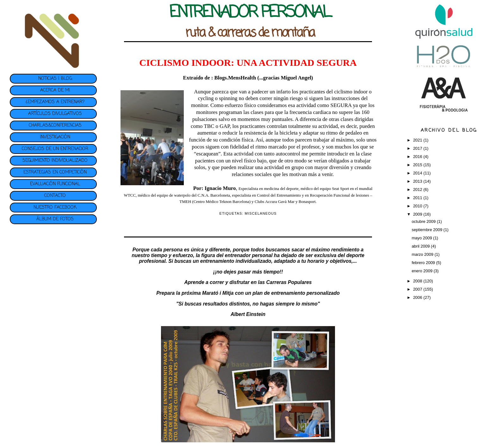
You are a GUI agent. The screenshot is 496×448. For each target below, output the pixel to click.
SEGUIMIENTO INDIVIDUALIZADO (55, 161)
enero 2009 (422, 271)
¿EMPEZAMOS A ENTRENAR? (55, 102)
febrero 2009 (424, 263)
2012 (418, 189)
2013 (418, 181)
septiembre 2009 (427, 230)
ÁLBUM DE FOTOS (55, 219)
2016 (418, 157)
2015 (418, 165)
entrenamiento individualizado (236, 261)
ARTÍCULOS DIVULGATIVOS (55, 114)
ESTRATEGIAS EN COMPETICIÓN (55, 172)
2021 (418, 140)
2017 (418, 148)
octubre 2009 (424, 221)
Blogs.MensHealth (235, 78)
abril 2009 (421, 246)
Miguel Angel (296, 78)
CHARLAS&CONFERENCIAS (55, 126)
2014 (418, 173)
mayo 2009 (422, 238)
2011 (418, 198)
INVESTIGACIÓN (55, 137)
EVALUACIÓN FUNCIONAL (55, 184)
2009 (418, 214)
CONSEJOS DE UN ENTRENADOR (55, 149)
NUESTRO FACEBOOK (55, 208)
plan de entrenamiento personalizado (296, 293)
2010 (418, 206)
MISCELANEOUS (261, 213)
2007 (418, 289)
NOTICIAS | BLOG (55, 79)
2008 (418, 281)
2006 (418, 297)
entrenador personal (249, 255)
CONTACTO (55, 196)
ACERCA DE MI (55, 90)
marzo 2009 (423, 254)
